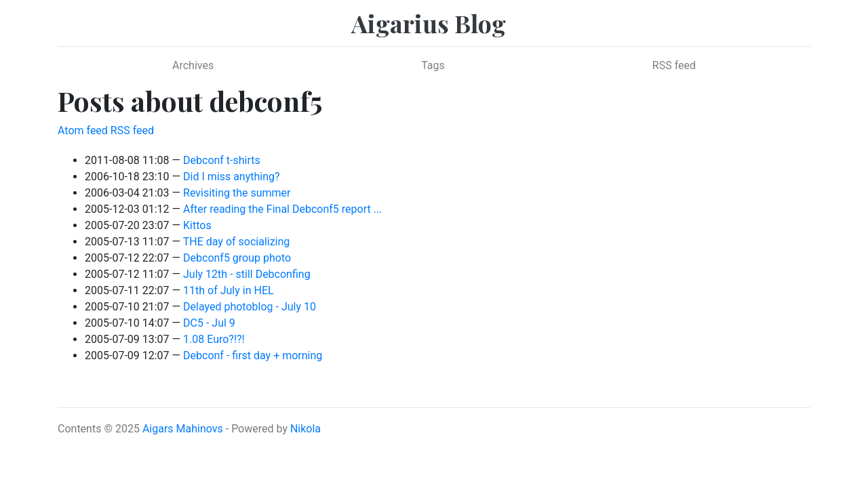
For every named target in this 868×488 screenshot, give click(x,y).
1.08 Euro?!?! (214, 339)
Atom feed (83, 130)
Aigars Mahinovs (183, 429)
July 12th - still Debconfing (247, 274)
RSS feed (674, 65)
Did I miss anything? (232, 177)
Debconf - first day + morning (253, 355)
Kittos (197, 225)
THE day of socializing (237, 242)
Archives (193, 65)
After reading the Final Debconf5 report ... (282, 209)
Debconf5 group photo (237, 258)
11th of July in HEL (229, 290)
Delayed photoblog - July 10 (250, 307)
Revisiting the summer (237, 193)
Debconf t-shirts (222, 160)
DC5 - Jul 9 (209, 323)
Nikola (305, 429)
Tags (433, 65)
